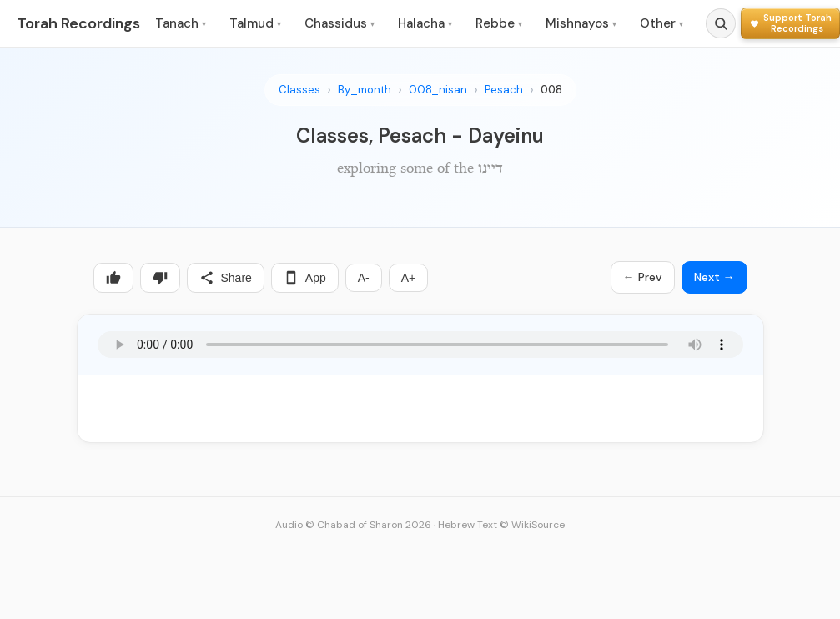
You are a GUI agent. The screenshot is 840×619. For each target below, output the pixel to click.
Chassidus (340, 23)
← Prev (643, 277)
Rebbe (499, 23)
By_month (365, 90)
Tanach (181, 23)
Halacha (425, 23)
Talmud (255, 23)
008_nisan (438, 90)
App (305, 278)
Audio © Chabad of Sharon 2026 (353, 525)
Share (226, 278)
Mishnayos (581, 23)
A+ (409, 278)
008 (551, 90)
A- (364, 278)
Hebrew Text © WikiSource (501, 525)
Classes (299, 90)
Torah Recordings (78, 23)
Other (661, 23)
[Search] (721, 23)
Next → (714, 277)
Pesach (504, 90)
